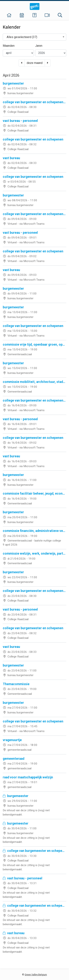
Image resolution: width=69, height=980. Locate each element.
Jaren (39, 46)
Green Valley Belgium (36, 975)
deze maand (35, 63)
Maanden (9, 46)
